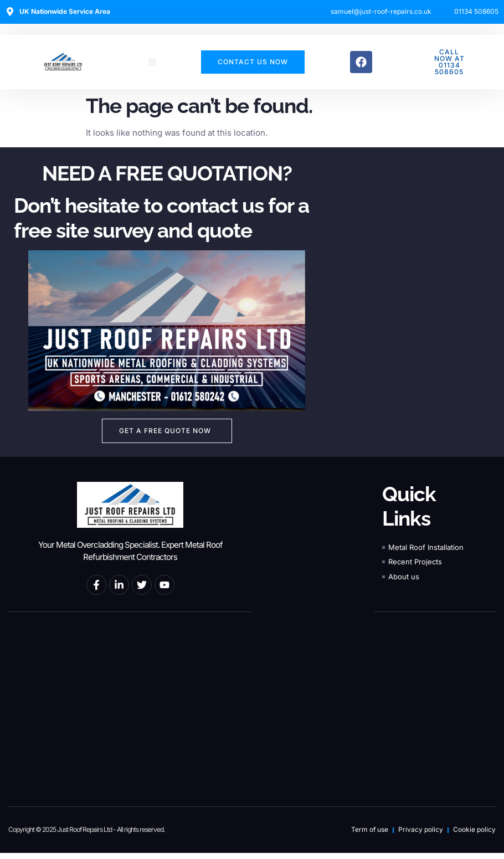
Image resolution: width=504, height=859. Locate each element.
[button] (152, 62)
